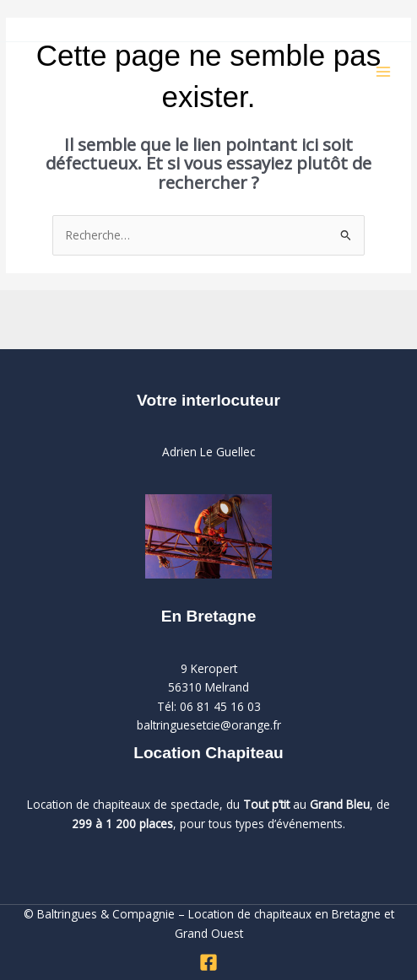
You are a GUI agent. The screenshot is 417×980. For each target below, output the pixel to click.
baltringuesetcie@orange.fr (209, 725)
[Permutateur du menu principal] (384, 72)
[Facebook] (208, 962)
